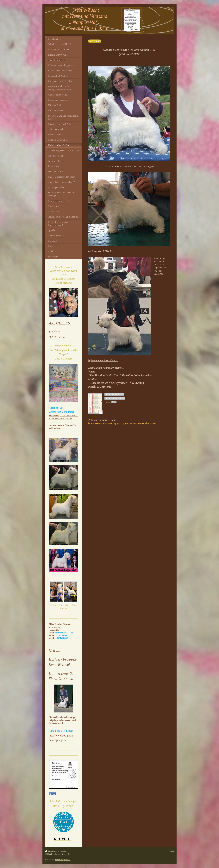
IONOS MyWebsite (63, 860)
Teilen (53, 794)
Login (171, 851)
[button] (114, 395)
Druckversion (52, 851)
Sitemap (64, 851)
